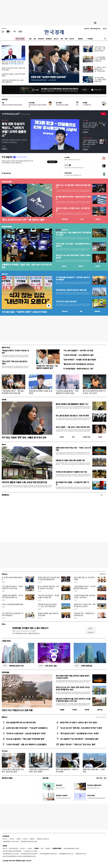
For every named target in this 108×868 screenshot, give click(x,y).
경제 (30, 39)
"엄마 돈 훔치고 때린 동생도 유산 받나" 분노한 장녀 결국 (13, 771)
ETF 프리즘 (85, 120)
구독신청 (12, 839)
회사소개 (5, 839)
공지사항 (45, 778)
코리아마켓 (41, 39)
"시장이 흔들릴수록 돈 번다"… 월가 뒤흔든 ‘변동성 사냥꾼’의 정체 (90, 142)
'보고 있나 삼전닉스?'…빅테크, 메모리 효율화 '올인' (100, 79)
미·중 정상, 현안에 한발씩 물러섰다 (12, 578)
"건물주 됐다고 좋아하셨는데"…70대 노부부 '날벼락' (40, 771)
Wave (4, 444)
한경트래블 (5, 672)
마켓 (98, 219)
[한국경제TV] (9, 31)
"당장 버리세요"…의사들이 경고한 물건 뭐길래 (79, 360)
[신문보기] (3, 31)
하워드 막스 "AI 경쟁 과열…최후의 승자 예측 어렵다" (13, 63)
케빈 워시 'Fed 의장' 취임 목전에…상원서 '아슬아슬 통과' (73, 256)
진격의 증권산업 (83, 666)
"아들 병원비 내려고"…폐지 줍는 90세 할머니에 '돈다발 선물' (13, 392)
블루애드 (32, 839)
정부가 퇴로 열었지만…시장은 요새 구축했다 (67, 771)
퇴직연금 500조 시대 (13, 666)
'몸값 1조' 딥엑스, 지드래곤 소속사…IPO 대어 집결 (73, 209)
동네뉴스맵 (65, 311)
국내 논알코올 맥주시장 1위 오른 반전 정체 (21, 722)
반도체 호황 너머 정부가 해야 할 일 (38, 106)
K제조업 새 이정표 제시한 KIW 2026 (12, 105)
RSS (42, 848)
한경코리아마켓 (7, 182)
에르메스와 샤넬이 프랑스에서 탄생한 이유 (70, 460)
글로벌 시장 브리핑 (87, 138)
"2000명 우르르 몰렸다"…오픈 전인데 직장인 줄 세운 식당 (12, 596)
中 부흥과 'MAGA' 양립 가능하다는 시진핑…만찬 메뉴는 (85, 596)
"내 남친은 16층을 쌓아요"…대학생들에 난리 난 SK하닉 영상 (67, 392)
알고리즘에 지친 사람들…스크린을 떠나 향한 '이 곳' (72, 483)
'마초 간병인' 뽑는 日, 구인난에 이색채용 (84, 578)
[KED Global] (20, 31)
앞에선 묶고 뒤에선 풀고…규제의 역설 (94, 771)
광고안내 (25, 839)
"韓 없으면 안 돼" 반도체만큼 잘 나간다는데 (78, 364)
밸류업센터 (97, 311)
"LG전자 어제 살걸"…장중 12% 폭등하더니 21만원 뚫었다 (26, 744)
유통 (66, 39)
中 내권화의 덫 (87, 105)
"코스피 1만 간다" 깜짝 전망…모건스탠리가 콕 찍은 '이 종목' (81, 728)
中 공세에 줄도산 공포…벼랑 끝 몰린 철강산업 (100, 59)
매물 (81, 311)
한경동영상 (5, 495)
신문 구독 (87, 29)
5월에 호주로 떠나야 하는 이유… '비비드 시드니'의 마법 (73, 449)
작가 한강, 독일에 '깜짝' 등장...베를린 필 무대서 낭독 (24, 437)
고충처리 (19, 839)
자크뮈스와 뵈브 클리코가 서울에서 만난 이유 (71, 472)
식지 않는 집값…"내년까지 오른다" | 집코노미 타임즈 (24, 312)
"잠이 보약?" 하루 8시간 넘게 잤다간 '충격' (14, 363)
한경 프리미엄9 (20, 39)
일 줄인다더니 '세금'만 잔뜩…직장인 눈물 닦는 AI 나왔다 (85, 605)
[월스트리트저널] (15, 31)
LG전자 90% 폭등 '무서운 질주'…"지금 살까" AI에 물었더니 (27, 728)
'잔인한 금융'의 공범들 (62, 105)
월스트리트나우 (62, 230)
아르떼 (4, 400)
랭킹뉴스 (5, 717)
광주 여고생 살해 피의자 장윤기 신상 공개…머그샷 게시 (94, 392)
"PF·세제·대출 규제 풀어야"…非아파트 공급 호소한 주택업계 (73, 278)
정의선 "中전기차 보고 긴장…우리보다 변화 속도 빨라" (13, 69)
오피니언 (72, 39)
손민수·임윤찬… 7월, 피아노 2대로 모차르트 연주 (73, 427)
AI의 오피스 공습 (47, 666)
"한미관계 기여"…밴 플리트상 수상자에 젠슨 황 (84, 614)
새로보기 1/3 (103, 574)
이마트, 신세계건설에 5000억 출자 (13, 604)
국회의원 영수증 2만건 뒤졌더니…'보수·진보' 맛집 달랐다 (47, 605)
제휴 (11, 848)
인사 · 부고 (99, 778)
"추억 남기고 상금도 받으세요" (66, 302)
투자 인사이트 (5, 120)
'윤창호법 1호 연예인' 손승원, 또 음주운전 (40, 392)
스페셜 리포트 (6, 641)
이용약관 (48, 848)
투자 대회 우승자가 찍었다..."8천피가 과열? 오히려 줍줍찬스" (14, 130)
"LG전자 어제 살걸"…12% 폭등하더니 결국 (78, 355)
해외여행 (87, 710)
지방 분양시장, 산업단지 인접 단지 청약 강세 (71, 290)
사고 (105, 778)
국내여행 (74, 710)
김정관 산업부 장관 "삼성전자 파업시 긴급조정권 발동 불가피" (49, 578)
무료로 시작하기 (52, 162)
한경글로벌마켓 (7, 227)
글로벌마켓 (49, 39)
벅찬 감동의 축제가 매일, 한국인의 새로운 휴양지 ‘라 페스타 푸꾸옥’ (73, 677)
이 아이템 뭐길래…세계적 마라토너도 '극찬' (78, 369)
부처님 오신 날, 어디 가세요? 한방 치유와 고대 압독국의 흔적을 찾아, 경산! (73, 688)
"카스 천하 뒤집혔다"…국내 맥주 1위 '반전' (78, 351)
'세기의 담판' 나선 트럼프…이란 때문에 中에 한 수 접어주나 (73, 245)
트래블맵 (62, 710)
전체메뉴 (91, 39)
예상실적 (64, 266)
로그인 (105, 29)
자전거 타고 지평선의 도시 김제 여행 (17, 710)
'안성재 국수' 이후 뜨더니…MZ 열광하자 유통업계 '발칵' (47, 367)
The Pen (5, 751)
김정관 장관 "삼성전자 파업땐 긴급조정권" (49, 77)
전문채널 (80, 39)
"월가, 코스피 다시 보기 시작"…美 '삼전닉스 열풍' (23, 220)
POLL (4, 624)
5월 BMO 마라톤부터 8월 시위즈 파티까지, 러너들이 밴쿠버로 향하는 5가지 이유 (73, 700)
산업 (35, 39)
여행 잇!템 (100, 710)
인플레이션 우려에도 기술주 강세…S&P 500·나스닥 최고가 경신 (27, 266)
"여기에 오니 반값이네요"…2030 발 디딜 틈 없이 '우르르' (26, 733)
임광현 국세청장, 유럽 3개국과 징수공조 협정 (48, 614)
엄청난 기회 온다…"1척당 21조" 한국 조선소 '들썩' (78, 744)
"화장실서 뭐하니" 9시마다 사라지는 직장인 (15, 352)
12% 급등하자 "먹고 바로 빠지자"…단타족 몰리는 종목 (79, 739)
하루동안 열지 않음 (98, 90)
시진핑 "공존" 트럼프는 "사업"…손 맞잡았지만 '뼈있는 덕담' (100, 50)
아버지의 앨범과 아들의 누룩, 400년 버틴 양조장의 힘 (24, 482)
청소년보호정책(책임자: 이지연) (71, 848)
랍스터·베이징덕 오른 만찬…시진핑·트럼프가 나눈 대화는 (48, 587)
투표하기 (91, 628)
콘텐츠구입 (15, 848)
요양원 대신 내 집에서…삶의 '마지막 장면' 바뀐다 (13, 75)
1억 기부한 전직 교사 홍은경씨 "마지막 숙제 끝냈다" (13, 614)
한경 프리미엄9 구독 (95, 29)
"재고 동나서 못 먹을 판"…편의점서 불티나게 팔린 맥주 (48, 596)
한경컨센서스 (65, 219)
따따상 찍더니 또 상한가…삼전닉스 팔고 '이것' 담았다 (79, 722)
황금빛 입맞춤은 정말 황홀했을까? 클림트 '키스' (72, 404)
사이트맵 (29, 848)
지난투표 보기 (91, 632)
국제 (62, 39)
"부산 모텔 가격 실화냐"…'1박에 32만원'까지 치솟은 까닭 (12, 587)
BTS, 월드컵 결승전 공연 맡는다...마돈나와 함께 (72, 416)
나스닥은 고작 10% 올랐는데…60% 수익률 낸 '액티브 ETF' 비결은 (90, 125)
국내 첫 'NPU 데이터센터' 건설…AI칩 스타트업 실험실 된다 (13, 81)
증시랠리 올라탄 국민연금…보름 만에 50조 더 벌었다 (73, 198)
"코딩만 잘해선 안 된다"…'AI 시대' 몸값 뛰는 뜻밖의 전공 (85, 587)
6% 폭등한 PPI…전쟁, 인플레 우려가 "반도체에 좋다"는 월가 (73, 234)
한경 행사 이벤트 (7, 778)
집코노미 (56, 39)
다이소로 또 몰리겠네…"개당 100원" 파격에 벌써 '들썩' (25, 739)
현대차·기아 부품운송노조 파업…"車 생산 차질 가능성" (100, 70)
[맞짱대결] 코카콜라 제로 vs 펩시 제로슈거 (30, 628)
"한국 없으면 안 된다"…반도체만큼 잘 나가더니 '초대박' (79, 733)
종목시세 (81, 266)
